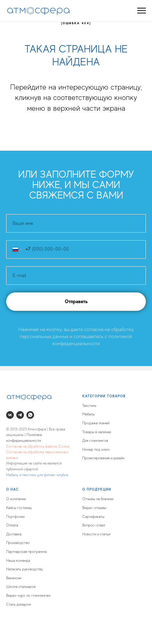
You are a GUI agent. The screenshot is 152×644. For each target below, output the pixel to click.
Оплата (12, 525)
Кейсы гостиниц (19, 508)
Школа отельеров (21, 587)
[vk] (10, 415)
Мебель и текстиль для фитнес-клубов (37, 475)
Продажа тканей (96, 423)
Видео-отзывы (94, 508)
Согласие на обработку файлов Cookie (38, 446)
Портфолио (16, 517)
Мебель (88, 414)
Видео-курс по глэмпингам (28, 596)
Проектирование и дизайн (103, 458)
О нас (12, 489)
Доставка (14, 534)
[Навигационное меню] (142, 11)
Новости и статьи (96, 534)
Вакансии (14, 578)
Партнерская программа (26, 552)
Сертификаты (93, 517)
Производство (18, 543)
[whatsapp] (30, 415)
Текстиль (89, 406)
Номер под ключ (96, 449)
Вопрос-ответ (94, 525)
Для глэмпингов (95, 441)
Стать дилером (19, 604)
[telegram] (20, 415)
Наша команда (18, 561)
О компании (16, 499)
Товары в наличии (97, 432)
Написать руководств (24, 569)
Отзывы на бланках (98, 499)
